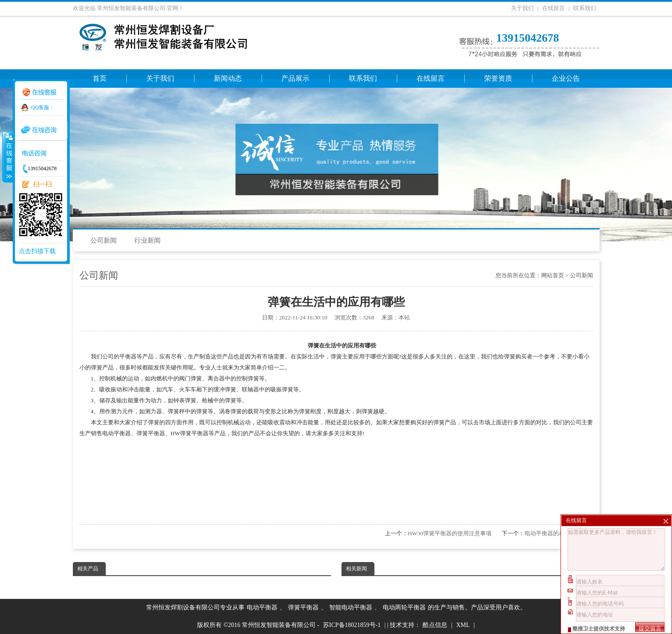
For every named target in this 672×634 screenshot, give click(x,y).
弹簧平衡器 (303, 607)
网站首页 (553, 275)
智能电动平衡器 (351, 607)
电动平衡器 (262, 607)
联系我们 (585, 8)
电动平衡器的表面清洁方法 (559, 533)
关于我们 (522, 8)
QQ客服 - (42, 107)
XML (463, 625)
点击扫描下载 (37, 251)
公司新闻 (104, 240)
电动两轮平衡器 (404, 607)
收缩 (7, 157)
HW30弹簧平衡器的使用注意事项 (450, 533)
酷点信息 (435, 625)
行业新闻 (147, 240)
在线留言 (553, 8)
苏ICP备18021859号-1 (352, 625)
